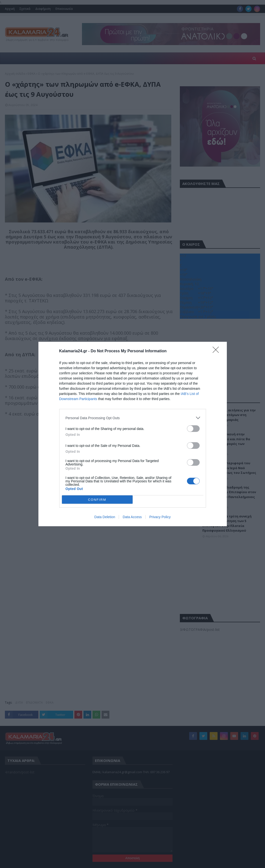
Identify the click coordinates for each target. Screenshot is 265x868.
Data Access (132, 517)
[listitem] (133, 418)
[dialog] (133, 434)
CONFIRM (97, 500)
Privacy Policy (160, 517)
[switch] (193, 429)
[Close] (217, 351)
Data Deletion (105, 517)
